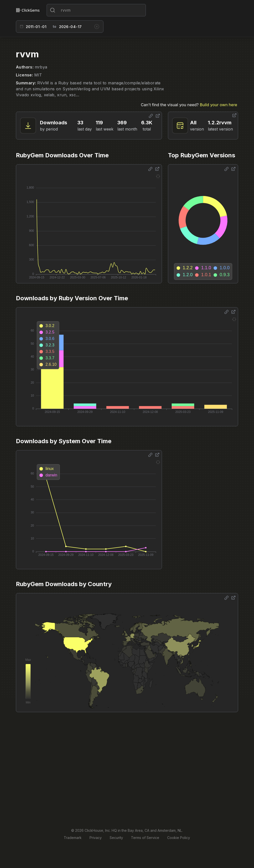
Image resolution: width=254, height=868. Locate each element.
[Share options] (151, 116)
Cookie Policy (179, 838)
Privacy (96, 838)
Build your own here (219, 105)
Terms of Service (145, 838)
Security (116, 838)
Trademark (73, 838)
